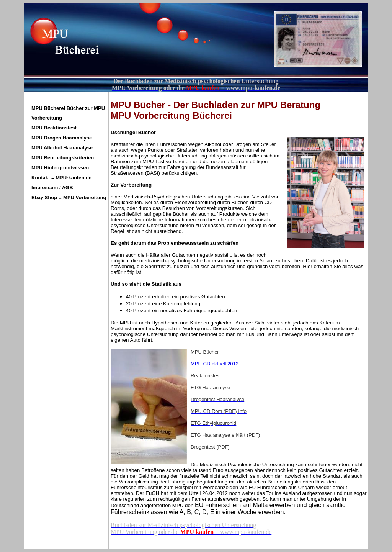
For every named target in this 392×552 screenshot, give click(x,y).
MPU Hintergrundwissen (60, 168)
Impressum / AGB (52, 188)
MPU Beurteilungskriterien (63, 158)
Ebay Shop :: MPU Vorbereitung (69, 197)
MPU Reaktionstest (54, 128)
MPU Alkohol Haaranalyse (62, 148)
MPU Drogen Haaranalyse (62, 138)
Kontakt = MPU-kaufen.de (61, 178)
